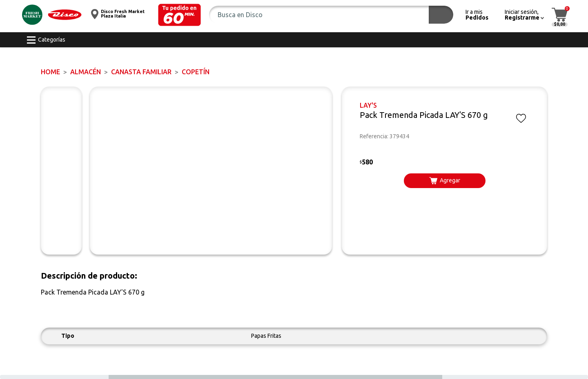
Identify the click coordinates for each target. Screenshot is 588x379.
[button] (179, 15)
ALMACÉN (86, 72)
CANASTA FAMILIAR (141, 72)
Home (50, 72)
